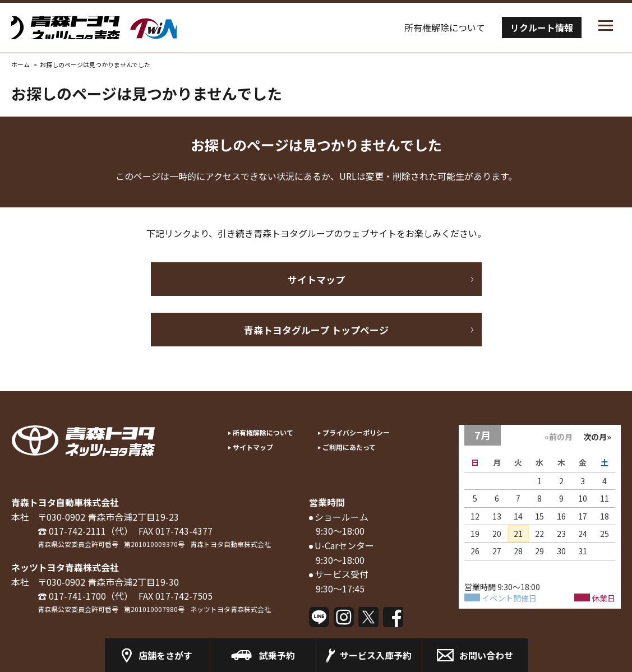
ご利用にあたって (349, 447)
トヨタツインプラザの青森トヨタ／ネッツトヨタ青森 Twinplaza (129, 28)
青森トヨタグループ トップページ (316, 330)
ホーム (20, 64)
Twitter (368, 617)
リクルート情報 (542, 27)
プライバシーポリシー (356, 432)
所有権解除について (445, 27)
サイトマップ (316, 279)
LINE (319, 617)
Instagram (344, 617)
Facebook (393, 617)
